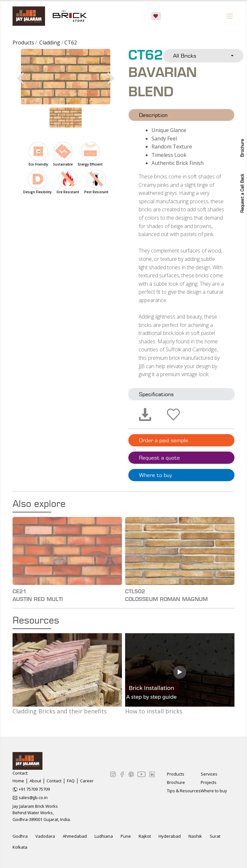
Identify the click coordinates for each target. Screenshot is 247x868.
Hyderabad (170, 836)
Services (209, 774)
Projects (209, 782)
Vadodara (45, 836)
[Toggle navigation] (230, 16)
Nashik (195, 836)
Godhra (20, 836)
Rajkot (145, 836)
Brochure (242, 148)
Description (153, 115)
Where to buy (156, 475)
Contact (54, 781)
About (35, 781)
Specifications (156, 394)
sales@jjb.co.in (33, 797)
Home (18, 781)
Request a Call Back (242, 193)
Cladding (50, 43)
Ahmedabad (75, 836)
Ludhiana (104, 836)
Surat (215, 836)
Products (23, 43)
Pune (126, 836)
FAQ (71, 781)
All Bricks (185, 56)
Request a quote (159, 458)
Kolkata (20, 847)
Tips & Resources (184, 791)
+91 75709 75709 (34, 789)
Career (87, 781)
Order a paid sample (164, 440)
